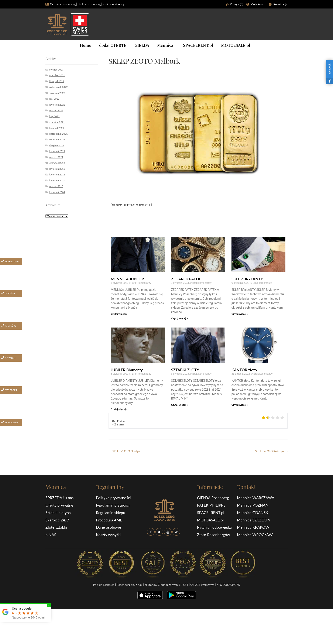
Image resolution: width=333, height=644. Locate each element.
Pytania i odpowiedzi (214, 527)
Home (85, 45)
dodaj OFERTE (113, 45)
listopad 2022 (57, 81)
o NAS (51, 535)
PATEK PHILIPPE (211, 505)
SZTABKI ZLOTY (185, 370)
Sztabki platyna (58, 513)
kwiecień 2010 (57, 180)
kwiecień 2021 (57, 151)
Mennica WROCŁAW (255, 535)
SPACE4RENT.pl (198, 45)
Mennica (165, 45)
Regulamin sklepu (111, 513)
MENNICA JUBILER (127, 279)
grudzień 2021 (57, 122)
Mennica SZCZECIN (254, 520)
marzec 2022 (56, 110)
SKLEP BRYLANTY (247, 279)
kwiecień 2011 (57, 174)
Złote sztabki (56, 527)
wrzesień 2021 (57, 139)
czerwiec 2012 (57, 163)
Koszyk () (237, 4)
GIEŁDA (142, 45)
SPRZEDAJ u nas (59, 498)
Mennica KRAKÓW (253, 527)
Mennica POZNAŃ (253, 505)
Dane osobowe (109, 527)
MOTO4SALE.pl (236, 45)
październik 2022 (58, 87)
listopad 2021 (57, 128)
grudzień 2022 (57, 75)
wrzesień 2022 (57, 93)
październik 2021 (58, 134)
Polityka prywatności (113, 498)
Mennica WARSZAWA (256, 498)
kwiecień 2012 (57, 169)
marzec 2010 (56, 186)
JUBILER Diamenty (127, 370)
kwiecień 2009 (57, 192)
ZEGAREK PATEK (186, 279)
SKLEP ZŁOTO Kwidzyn (270, 451)
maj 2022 (54, 99)
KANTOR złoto (244, 370)
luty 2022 (54, 116)
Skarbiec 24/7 (57, 520)
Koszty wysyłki (108, 535)
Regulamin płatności (113, 505)
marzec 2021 (56, 157)
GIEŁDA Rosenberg (213, 498)
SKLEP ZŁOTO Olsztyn (126, 451)
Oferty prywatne (59, 505)
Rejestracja (281, 4)
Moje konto (258, 4)
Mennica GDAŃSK (253, 513)
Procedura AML (109, 520)
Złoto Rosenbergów (214, 535)
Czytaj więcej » (119, 314)
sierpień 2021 (57, 145)
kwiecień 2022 (57, 105)
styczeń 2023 (56, 70)
